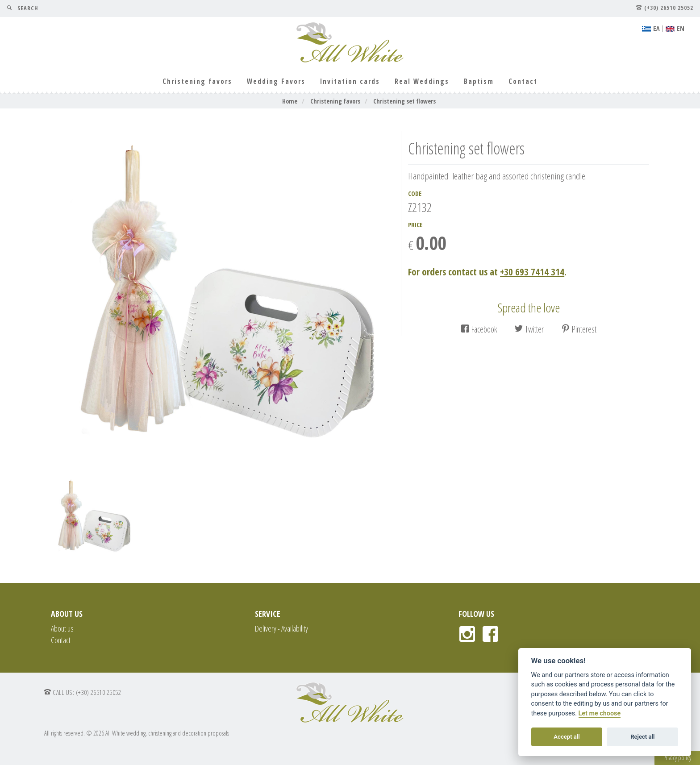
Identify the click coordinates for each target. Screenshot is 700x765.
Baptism (479, 81)
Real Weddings (422, 81)
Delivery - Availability (281, 628)
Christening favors (197, 81)
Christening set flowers (404, 101)
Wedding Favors (276, 81)
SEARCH (22, 8)
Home (290, 101)
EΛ (651, 28)
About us (62, 628)
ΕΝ (675, 28)
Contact (523, 81)
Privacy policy (677, 758)
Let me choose (600, 713)
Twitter (529, 329)
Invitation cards (350, 81)
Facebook (479, 329)
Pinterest (579, 329)
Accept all (567, 737)
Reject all (642, 737)
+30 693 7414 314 (532, 272)
